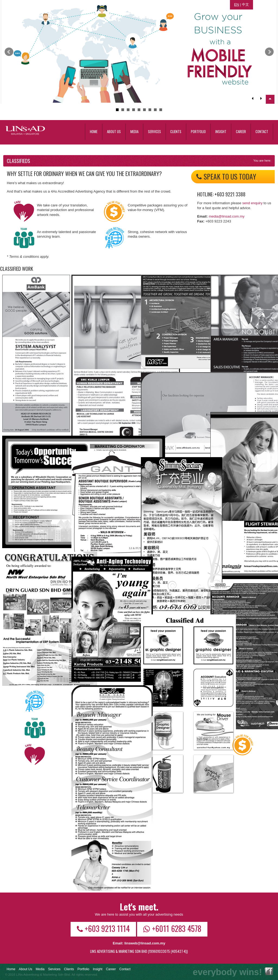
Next (269, 52)
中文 (245, 4)
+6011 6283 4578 (172, 928)
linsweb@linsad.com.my (145, 943)
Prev (9, 52)
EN (236, 4)
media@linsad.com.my (227, 216)
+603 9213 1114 (103, 928)
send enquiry (252, 203)
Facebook (269, 971)
